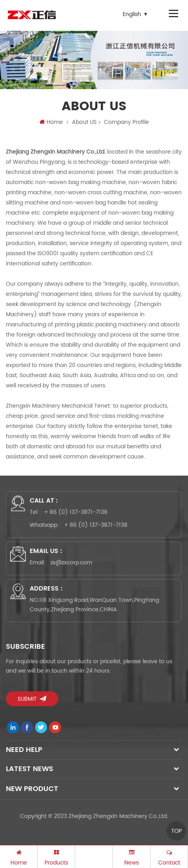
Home (51, 122)
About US (84, 122)
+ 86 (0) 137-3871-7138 (76, 512)
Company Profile (126, 122)
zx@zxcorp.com (71, 563)
